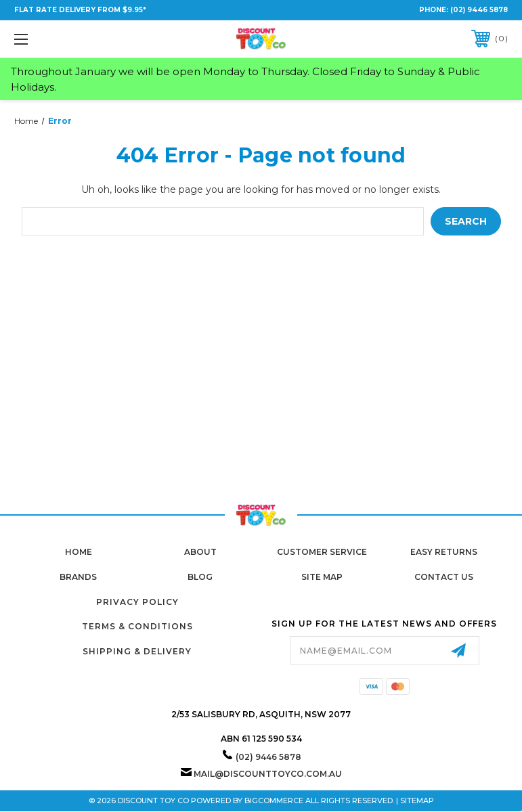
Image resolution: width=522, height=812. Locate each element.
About (200, 552)
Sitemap (417, 800)
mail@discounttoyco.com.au (268, 774)
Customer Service (322, 552)
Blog (200, 577)
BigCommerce (274, 800)
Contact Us (444, 577)
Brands (78, 577)
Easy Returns (444, 552)
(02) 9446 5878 (479, 10)
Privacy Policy (137, 602)
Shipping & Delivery (137, 651)
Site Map (322, 577)
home (79, 552)
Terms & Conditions (137, 626)
